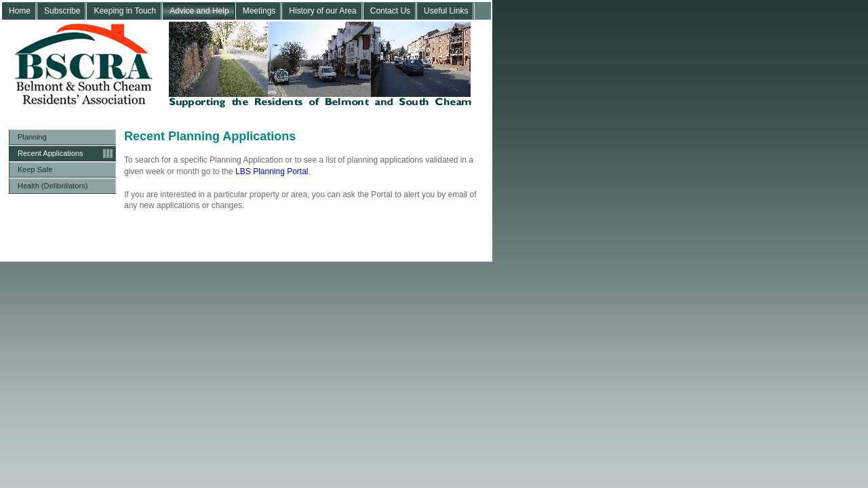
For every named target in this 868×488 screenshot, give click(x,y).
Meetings (259, 11)
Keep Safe (35, 169)
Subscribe (62, 11)
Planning (32, 137)
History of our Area (322, 11)
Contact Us (390, 11)
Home (20, 11)
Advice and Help (199, 11)
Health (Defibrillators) (53, 186)
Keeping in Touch (125, 11)
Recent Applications (51, 153)
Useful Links (446, 11)
